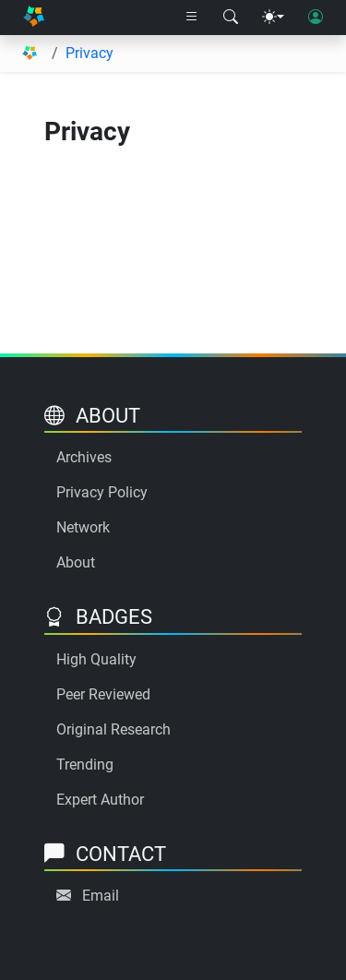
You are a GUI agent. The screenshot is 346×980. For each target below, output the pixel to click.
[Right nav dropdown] (192, 18)
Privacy (89, 53)
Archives (84, 457)
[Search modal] (231, 18)
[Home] (34, 18)
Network (83, 527)
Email (101, 896)
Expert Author (100, 800)
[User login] (316, 18)
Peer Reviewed (103, 694)
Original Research (113, 729)
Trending (85, 765)
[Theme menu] (273, 18)
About (76, 562)
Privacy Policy (102, 492)
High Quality (96, 659)
